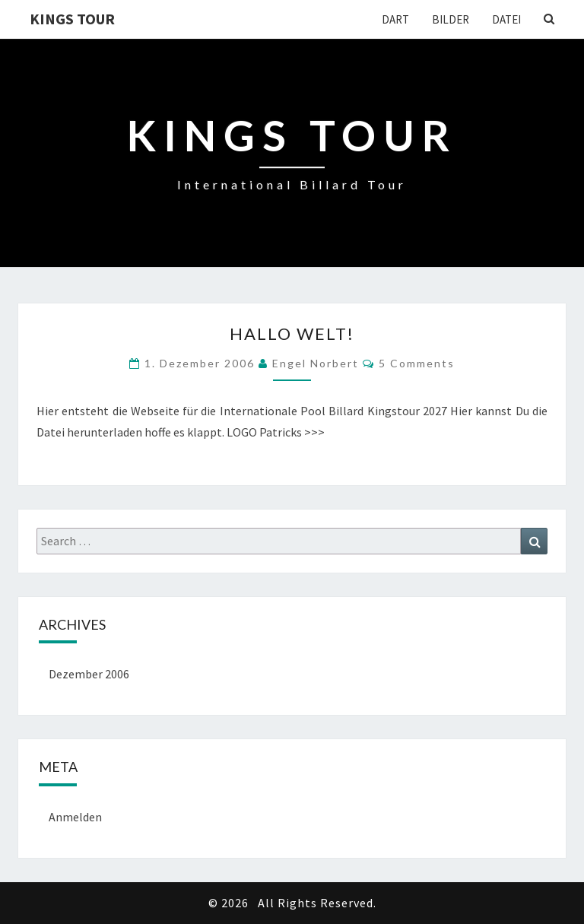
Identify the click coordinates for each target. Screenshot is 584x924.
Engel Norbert (316, 363)
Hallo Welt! (292, 333)
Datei (506, 19)
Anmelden (75, 817)
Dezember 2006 (89, 674)
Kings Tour (72, 19)
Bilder (451, 19)
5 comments (417, 363)
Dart (395, 19)
